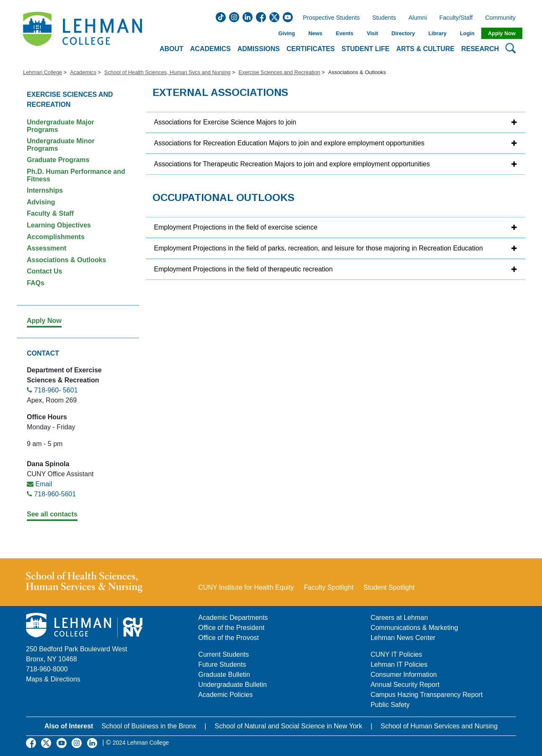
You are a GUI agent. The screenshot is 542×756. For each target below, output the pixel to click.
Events (345, 33)
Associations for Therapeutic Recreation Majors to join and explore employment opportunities (292, 164)
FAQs (36, 283)
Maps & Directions (53, 679)
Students (384, 18)
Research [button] (480, 49)
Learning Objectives (59, 225)
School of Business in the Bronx (149, 726)
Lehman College (43, 72)
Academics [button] (210, 49)
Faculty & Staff (50, 213)
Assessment (46, 248)
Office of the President (231, 628)
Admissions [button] (259, 49)
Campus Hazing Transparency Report (427, 695)
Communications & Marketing (414, 628)
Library (437, 33)
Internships (45, 190)
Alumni (418, 18)
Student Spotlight (389, 587)
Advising (41, 202)
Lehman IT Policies (399, 664)
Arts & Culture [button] (425, 49)
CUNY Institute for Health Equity (246, 587)
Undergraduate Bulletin (232, 685)
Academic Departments (233, 618)
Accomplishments (56, 237)
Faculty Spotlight (329, 587)
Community (503, 18)
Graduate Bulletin (224, 675)
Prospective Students (329, 18)
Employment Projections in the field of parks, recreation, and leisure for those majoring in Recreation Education (319, 248)
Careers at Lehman (399, 618)
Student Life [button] (365, 49)
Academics (83, 72)
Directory (403, 33)
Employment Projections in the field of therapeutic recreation (244, 269)
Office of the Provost (228, 638)
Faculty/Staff (456, 18)
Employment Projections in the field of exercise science (236, 227)
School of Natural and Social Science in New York (288, 726)
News (315, 33)
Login (467, 33)
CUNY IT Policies (396, 654)
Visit (373, 33)
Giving (286, 33)
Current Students (223, 654)
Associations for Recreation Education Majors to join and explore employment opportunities (289, 143)
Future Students (222, 664)
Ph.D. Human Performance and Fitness (76, 175)
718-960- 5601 (56, 390)
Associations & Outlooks (66, 260)
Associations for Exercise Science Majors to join (225, 122)
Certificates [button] (311, 49)
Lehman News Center (403, 638)
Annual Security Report (405, 685)
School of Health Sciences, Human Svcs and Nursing (168, 72)
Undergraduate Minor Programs (61, 145)
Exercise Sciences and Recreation (279, 72)
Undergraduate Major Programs (61, 126)
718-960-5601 (55, 494)
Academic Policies (225, 695)
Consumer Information (404, 675)
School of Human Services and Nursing (439, 726)
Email (44, 484)
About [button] (172, 49)
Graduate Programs (58, 160)
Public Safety (390, 705)
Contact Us (44, 271)
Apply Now (502, 33)
